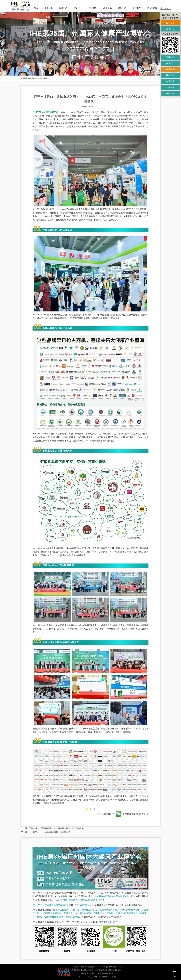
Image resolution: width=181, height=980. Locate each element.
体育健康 (37, 917)
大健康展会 (76, 970)
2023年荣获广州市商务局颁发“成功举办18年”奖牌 (79, 900)
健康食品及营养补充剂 (64, 910)
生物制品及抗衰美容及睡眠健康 (131, 913)
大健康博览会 (88, 970)
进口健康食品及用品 (87, 910)
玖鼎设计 (120, 970)
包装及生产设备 (74, 917)
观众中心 (78, 8)
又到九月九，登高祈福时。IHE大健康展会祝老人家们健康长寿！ (57, 828)
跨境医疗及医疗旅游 (104, 913)
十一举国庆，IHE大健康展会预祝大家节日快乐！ (51, 832)
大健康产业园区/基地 (54, 917)
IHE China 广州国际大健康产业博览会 (50, 905)
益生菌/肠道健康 (83, 913)
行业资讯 (170, 81)
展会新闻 (43, 78)
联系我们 (120, 967)
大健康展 (111, 970)
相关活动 (107, 8)
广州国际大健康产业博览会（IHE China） (89, 967)
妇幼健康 (68, 913)
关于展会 (49, 8)
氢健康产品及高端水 (109, 910)
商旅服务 (93, 8)
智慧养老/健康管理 (131, 910)
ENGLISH (152, 8)
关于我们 (137, 8)
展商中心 (63, 8)
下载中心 (170, 57)
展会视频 (170, 93)
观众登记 (170, 29)
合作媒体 (170, 87)
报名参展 (170, 23)
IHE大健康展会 (125, 814)
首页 (36, 8)
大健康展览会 (100, 970)
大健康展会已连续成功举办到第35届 (112, 896)
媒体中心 (122, 8)
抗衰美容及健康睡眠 (52, 913)
